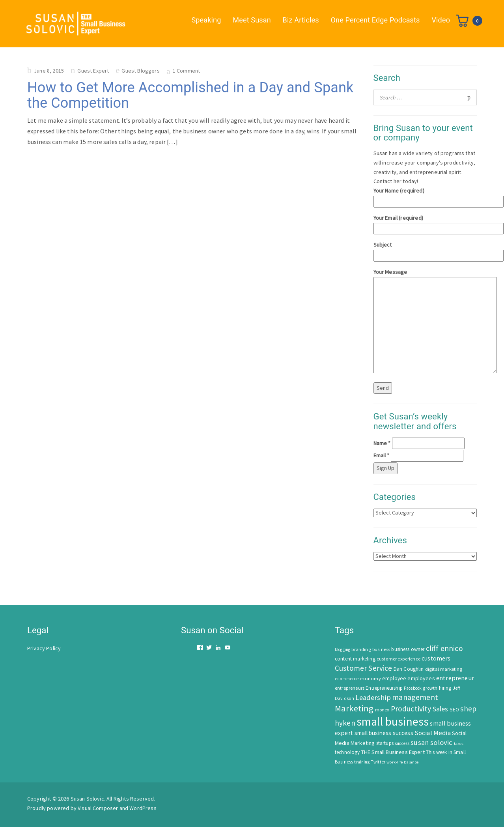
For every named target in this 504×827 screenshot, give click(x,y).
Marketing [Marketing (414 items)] (354, 708)
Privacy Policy (44, 648)
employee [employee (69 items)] (394, 678)
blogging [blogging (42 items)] (343, 649)
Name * (382, 443)
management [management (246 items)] (415, 697)
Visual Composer (98, 808)
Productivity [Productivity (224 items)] (411, 709)
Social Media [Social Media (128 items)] (433, 733)
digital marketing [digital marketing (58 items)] (444, 669)
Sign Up (385, 468)
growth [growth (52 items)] (430, 688)
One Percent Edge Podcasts (375, 20)
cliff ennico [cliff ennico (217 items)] (444, 648)
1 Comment (186, 71)
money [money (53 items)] (382, 710)
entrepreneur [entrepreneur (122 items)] (455, 678)
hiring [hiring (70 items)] (445, 688)
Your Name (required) (425, 196)
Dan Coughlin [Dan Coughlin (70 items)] (409, 669)
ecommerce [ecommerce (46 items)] (347, 679)
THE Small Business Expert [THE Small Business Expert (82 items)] (393, 752)
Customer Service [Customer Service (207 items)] (364, 668)
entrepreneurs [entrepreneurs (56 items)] (350, 688)
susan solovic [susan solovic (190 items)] (431, 742)
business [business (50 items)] (381, 649)
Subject (425, 250)
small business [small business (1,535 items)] (393, 721)
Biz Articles (301, 20)
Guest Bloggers (140, 71)
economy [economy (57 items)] (371, 678)
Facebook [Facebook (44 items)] (413, 688)
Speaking (206, 20)
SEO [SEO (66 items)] (454, 710)
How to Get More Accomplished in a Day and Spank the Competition (190, 95)
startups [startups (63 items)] (385, 743)
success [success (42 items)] (402, 743)
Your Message (425, 322)
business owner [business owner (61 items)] (408, 649)
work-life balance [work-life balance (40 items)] (402, 762)
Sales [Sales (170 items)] (441, 709)
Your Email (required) (425, 223)
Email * (382, 455)
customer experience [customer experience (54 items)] (399, 659)
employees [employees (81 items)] (421, 678)
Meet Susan (252, 20)
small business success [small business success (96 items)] (384, 733)
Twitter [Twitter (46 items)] (378, 762)
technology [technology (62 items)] (347, 752)
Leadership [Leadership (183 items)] (373, 697)
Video (441, 20)
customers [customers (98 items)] (436, 658)
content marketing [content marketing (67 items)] (355, 659)
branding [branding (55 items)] (361, 649)
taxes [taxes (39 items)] (459, 744)
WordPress (143, 808)
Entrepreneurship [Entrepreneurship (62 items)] (384, 688)
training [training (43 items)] (362, 762)
